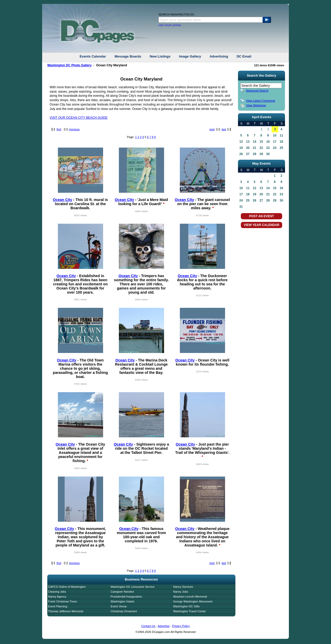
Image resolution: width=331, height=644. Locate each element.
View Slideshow (256, 105)
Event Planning (58, 606)
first (59, 129)
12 (241, 142)
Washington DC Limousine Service (133, 587)
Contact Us (148, 626)
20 (248, 148)
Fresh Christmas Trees (62, 601)
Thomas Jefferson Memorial (66, 611)
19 (241, 148)
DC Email (244, 56)
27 (248, 154)
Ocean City (63, 200)
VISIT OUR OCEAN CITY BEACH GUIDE (79, 118)
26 (241, 154)
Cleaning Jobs (57, 592)
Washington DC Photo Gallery (70, 65)
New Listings (160, 56)
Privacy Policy (181, 626)
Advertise (164, 626)
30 (268, 154)
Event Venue (119, 606)
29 (261, 154)
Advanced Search (257, 91)
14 (254, 142)
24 (275, 148)
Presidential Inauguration (126, 597)
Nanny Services (183, 587)
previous (74, 129)
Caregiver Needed (122, 592)
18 (281, 142)
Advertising (219, 56)
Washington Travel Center (190, 611)
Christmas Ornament (124, 611)
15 (261, 142)
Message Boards (128, 56)
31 (241, 207)
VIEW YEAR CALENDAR (261, 225)
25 (281, 148)
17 (275, 142)
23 (268, 148)
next (212, 129)
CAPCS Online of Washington (67, 587)
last (224, 129)
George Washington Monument (193, 601)
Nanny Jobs (181, 592)
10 (275, 135)
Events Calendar (93, 56)
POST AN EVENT (261, 216)
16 (268, 142)
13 (248, 142)
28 (254, 154)
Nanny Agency (57, 597)
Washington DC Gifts (186, 606)
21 (254, 148)
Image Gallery (190, 56)
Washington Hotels (122, 601)
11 (281, 135)
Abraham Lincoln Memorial (190, 597)
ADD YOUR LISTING (170, 25)
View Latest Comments (261, 101)
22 (261, 148)
